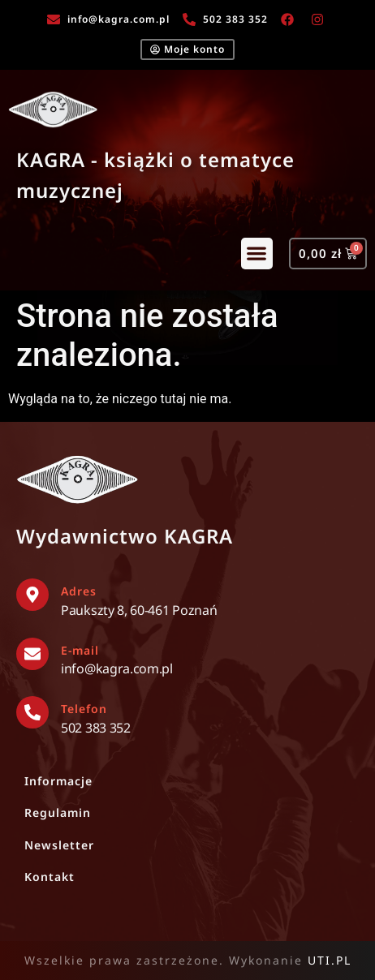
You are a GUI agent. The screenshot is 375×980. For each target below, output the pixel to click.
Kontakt (50, 877)
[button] (257, 254)
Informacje (58, 781)
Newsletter (59, 845)
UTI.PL (330, 960)
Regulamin (58, 812)
